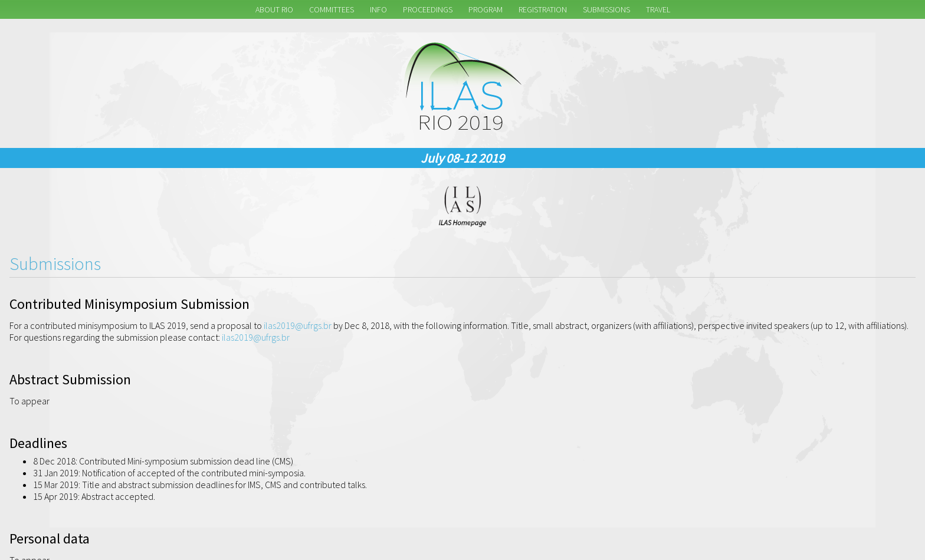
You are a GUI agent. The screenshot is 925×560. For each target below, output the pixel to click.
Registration (543, 9)
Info (378, 9)
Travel (658, 9)
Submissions (606, 9)
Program (486, 9)
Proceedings (428, 9)
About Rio (274, 9)
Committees (332, 9)
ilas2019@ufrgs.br (298, 325)
